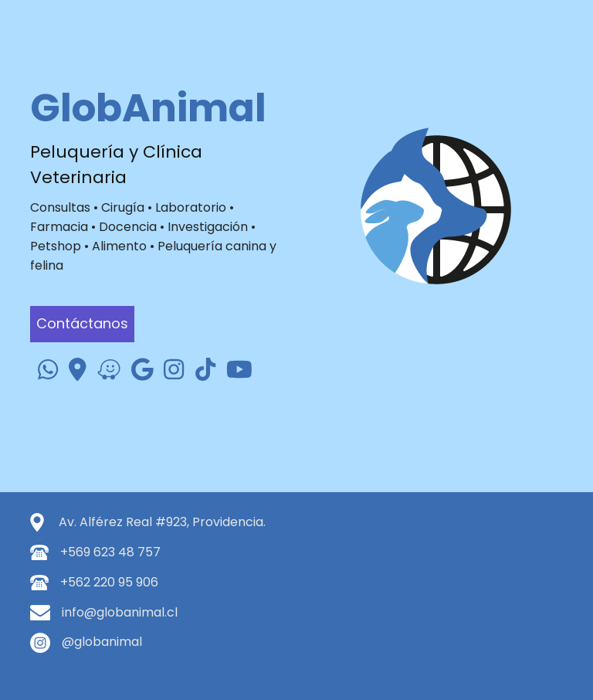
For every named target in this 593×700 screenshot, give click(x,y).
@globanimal (102, 642)
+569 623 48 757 (110, 552)
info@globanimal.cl (120, 612)
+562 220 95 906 (109, 582)
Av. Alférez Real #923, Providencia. (162, 522)
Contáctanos (82, 323)
